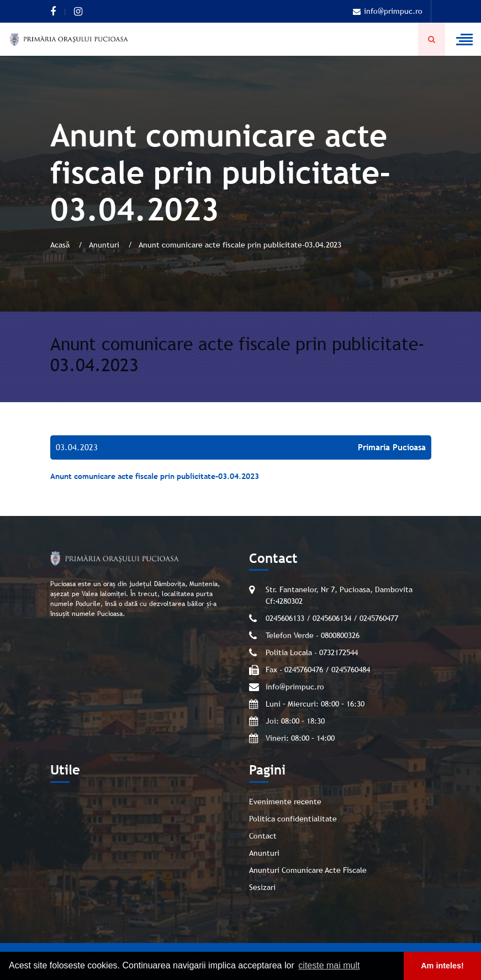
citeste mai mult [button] (329, 965)
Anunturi (105, 245)
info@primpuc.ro (388, 11)
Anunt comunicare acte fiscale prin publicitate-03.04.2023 (155, 476)
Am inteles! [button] (442, 966)
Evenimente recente (285, 802)
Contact (263, 836)
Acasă (61, 245)
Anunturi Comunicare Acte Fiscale (308, 870)
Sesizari (262, 887)
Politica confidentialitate (293, 819)
